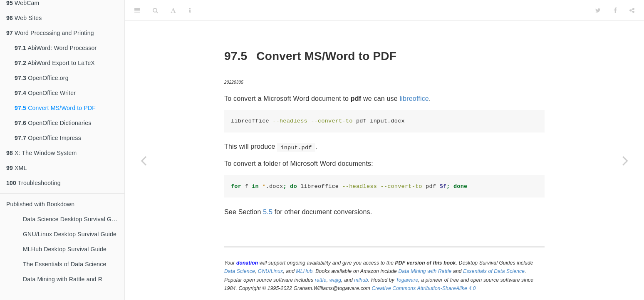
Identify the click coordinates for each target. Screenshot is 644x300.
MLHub (305, 271)
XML (16, 168)
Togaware (407, 280)
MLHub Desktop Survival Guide (65, 249)
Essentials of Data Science (494, 271)
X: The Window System (41, 153)
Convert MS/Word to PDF (55, 108)
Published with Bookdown (40, 204)
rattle (321, 280)
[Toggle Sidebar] (137, 10)
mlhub (361, 280)
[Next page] (625, 160)
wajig (335, 280)
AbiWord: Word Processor (56, 48)
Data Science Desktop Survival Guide (73, 219)
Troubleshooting (33, 183)
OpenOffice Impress (48, 138)
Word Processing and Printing (50, 33)
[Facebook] (615, 10)
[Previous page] (144, 160)
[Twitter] (598, 10)
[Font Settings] (173, 10)
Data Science (240, 271)
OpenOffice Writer (45, 93)
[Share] (632, 10)
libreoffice (414, 99)
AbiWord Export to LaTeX (55, 63)
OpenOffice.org (42, 78)
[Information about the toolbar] (190, 10)
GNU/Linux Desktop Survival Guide (70, 234)
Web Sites (24, 18)
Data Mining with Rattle (425, 271)
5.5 (268, 212)
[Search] (155, 10)
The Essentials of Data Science (65, 264)
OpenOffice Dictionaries (53, 123)
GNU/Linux (271, 271)
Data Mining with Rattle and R (63, 279)
